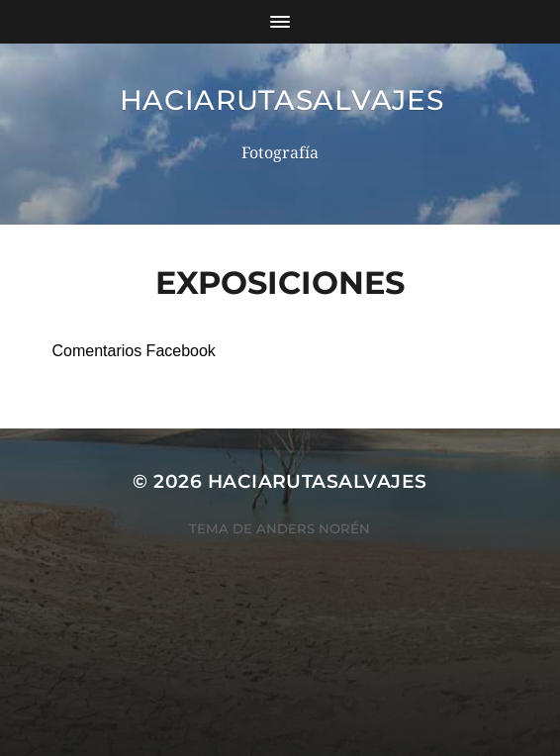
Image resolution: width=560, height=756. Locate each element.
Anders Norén (313, 528)
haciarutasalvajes (282, 100)
